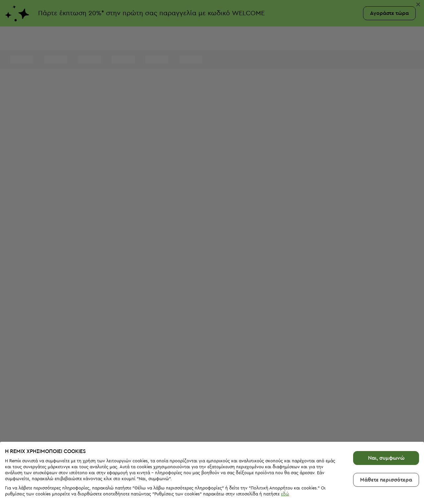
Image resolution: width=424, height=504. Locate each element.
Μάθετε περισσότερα (386, 458)
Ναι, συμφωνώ (386, 436)
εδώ (285, 472)
